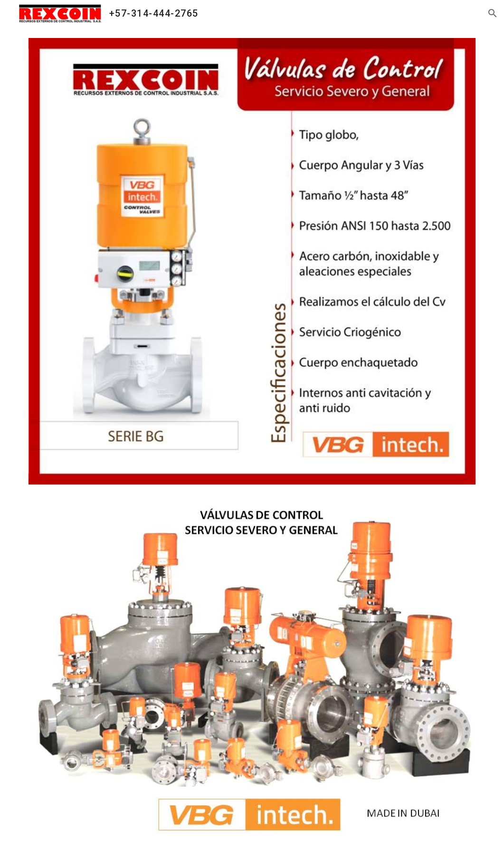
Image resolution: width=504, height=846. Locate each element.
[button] (493, 13)
